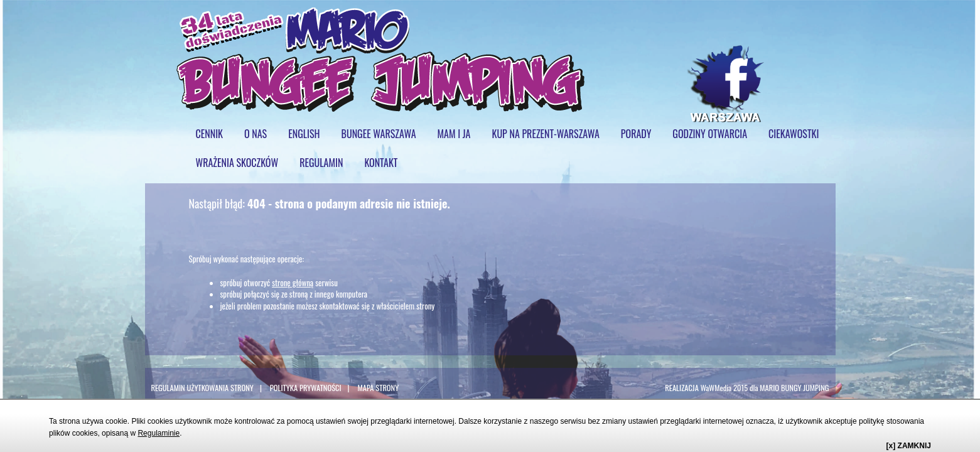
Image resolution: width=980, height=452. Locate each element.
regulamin (321, 163)
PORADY (636, 134)
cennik (210, 134)
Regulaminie (159, 433)
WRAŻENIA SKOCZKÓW (237, 163)
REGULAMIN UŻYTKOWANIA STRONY (202, 388)
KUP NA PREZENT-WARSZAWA (546, 134)
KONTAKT (381, 163)
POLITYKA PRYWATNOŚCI (306, 388)
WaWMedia (716, 388)
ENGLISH (304, 134)
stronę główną (293, 282)
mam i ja (454, 134)
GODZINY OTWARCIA (710, 134)
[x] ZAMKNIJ (909, 446)
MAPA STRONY (378, 388)
